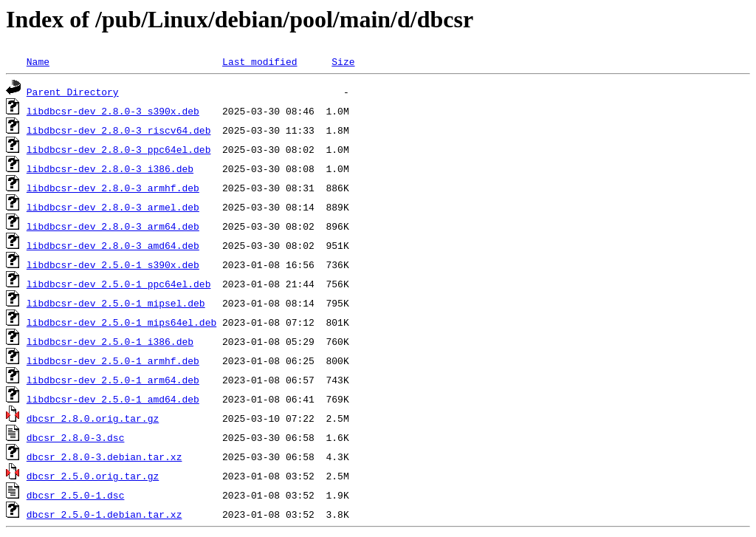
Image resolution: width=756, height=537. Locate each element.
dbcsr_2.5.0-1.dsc (76, 495)
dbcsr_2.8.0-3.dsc (76, 437)
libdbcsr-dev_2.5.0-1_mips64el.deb (121, 322)
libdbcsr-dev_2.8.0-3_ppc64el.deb (119, 149)
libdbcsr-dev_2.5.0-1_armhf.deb (113, 360)
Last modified (260, 61)
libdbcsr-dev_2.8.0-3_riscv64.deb (119, 130)
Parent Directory (73, 92)
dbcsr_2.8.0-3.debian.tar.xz (104, 456)
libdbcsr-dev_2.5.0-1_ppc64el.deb (119, 284)
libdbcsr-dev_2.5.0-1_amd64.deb (113, 399)
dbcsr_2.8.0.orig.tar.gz (93, 418)
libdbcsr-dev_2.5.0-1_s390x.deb (113, 264)
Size (343, 61)
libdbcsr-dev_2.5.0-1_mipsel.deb (116, 303)
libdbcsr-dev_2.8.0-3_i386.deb (110, 168)
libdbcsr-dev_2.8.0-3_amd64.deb (113, 245)
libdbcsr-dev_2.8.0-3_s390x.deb (113, 111)
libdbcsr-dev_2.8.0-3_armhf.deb (113, 188)
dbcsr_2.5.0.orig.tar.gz (93, 476)
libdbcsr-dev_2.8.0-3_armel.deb (113, 207)
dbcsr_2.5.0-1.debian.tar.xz (104, 514)
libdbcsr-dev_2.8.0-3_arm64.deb (113, 226)
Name (38, 61)
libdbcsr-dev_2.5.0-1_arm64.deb (113, 380)
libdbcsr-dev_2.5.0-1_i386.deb (110, 341)
